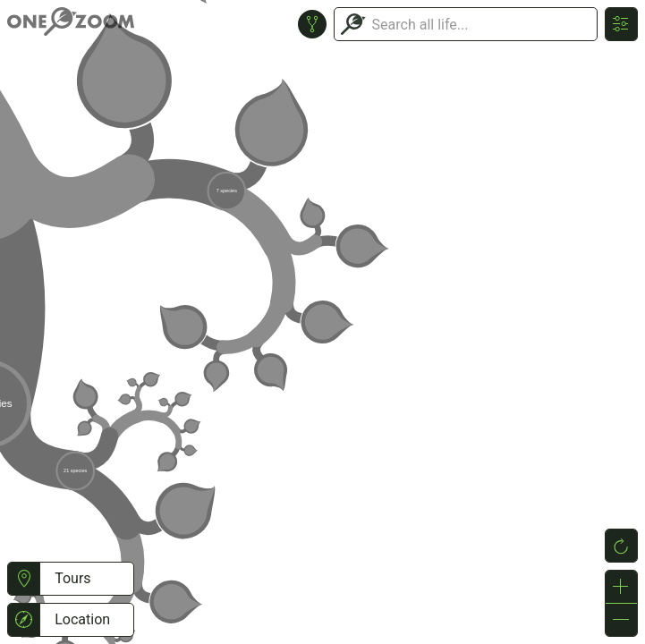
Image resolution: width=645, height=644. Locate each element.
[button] (24, 579)
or (322, 322)
